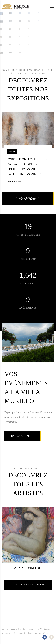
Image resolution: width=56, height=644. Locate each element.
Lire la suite (14, 181)
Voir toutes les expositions (28, 198)
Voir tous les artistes (28, 585)
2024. (46, 633)
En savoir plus (22, 436)
